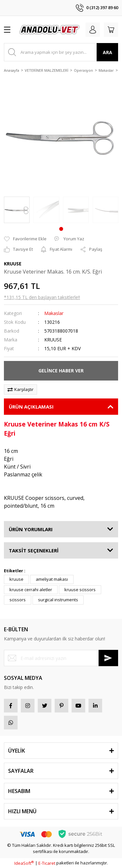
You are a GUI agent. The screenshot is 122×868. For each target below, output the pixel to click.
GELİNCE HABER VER (61, 371)
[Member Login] (93, 30)
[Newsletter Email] (61, 658)
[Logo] (50, 30)
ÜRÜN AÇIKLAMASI (31, 407)
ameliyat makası (52, 579)
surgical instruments (58, 600)
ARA (108, 52)
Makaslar (54, 313)
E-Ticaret (47, 863)
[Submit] (108, 658)
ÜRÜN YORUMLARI (31, 529)
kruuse (16, 579)
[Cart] (111, 30)
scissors (18, 600)
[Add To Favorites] (25, 239)
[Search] (61, 52)
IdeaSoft (24, 863)
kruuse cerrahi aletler (31, 590)
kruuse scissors (80, 590)
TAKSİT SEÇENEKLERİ (34, 550)
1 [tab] (61, 229)
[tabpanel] (17, 210)
